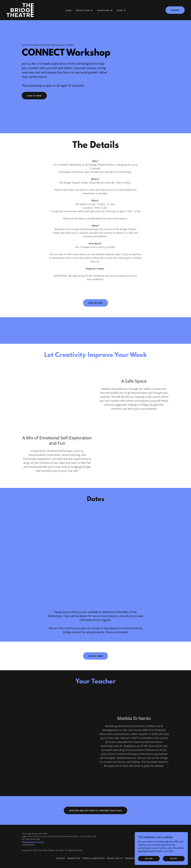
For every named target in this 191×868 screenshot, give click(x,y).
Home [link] (69, 10)
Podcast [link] (60, 858)
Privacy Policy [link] (115, 858)
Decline (149, 859)
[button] (84, 10)
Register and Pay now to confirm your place (96, 811)
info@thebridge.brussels (33, 842)
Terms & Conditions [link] (94, 858)
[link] (20, 10)
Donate (175, 10)
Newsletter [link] (74, 858)
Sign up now (34, 96)
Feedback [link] (130, 858)
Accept (174, 859)
